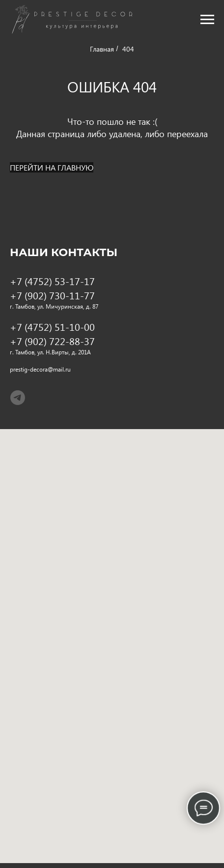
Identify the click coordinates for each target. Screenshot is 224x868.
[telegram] (18, 398)
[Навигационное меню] (207, 20)
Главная (102, 49)
